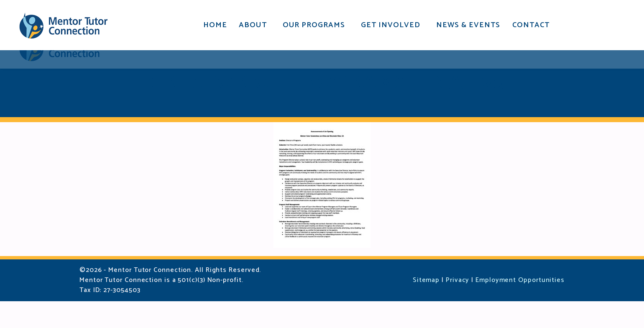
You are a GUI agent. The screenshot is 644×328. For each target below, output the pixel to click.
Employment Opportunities (520, 307)
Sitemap (426, 307)
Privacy (457, 307)
